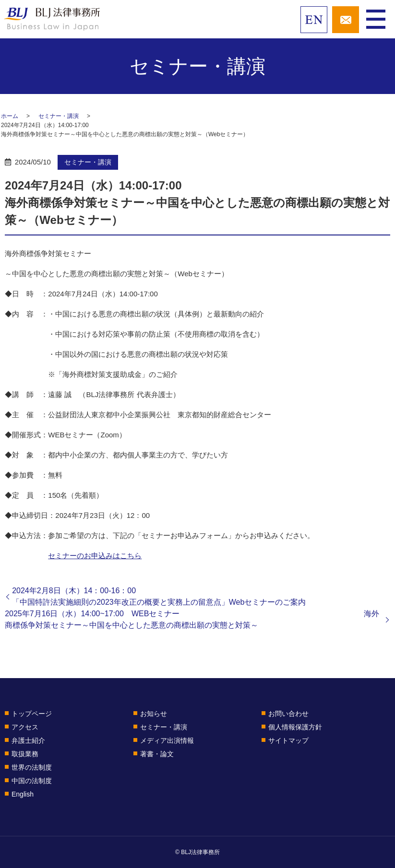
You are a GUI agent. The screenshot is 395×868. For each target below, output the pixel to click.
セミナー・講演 (59, 116)
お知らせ (154, 714)
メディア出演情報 (167, 740)
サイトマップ (288, 740)
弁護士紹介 (28, 740)
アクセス (25, 727)
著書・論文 (157, 754)
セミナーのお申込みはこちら (95, 556)
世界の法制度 (32, 767)
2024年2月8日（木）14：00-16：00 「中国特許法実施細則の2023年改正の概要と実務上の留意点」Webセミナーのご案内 (201, 596)
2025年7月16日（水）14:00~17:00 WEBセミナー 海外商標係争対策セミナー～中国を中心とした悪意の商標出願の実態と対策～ (192, 619)
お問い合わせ (288, 714)
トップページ (32, 714)
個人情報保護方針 (295, 727)
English (23, 794)
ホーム (10, 116)
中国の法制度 (32, 781)
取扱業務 (25, 754)
